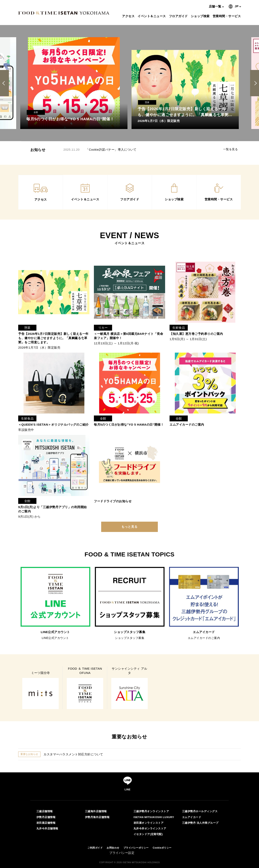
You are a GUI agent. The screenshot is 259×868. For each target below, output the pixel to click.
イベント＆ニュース (152, 16)
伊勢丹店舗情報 (46, 817)
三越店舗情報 (45, 811)
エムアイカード (192, 817)
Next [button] (255, 83)
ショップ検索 (201, 16)
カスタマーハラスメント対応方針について (73, 754)
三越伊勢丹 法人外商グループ (200, 823)
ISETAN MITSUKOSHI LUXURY (154, 817)
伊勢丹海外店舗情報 (97, 817)
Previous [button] (5, 83)
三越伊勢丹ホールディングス (200, 811)
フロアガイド (179, 16)
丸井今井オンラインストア (150, 828)
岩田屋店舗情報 (46, 823)
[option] (74, 83)
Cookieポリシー (162, 848)
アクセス (129, 16)
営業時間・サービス (227, 16)
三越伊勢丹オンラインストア (151, 811)
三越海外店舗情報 (96, 811)
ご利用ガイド (95, 848)
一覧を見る (231, 149)
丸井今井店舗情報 (47, 828)
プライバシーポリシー (136, 848)
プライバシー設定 (122, 853)
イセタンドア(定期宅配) (148, 834)
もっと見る (129, 527)
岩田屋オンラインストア (149, 823)
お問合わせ (113, 848)
